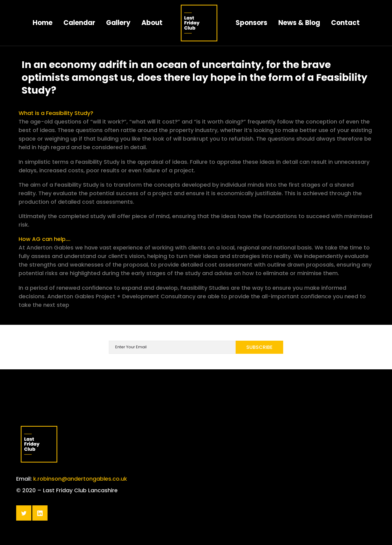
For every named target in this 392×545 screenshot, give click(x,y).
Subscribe (259, 347)
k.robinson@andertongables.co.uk (80, 490)
